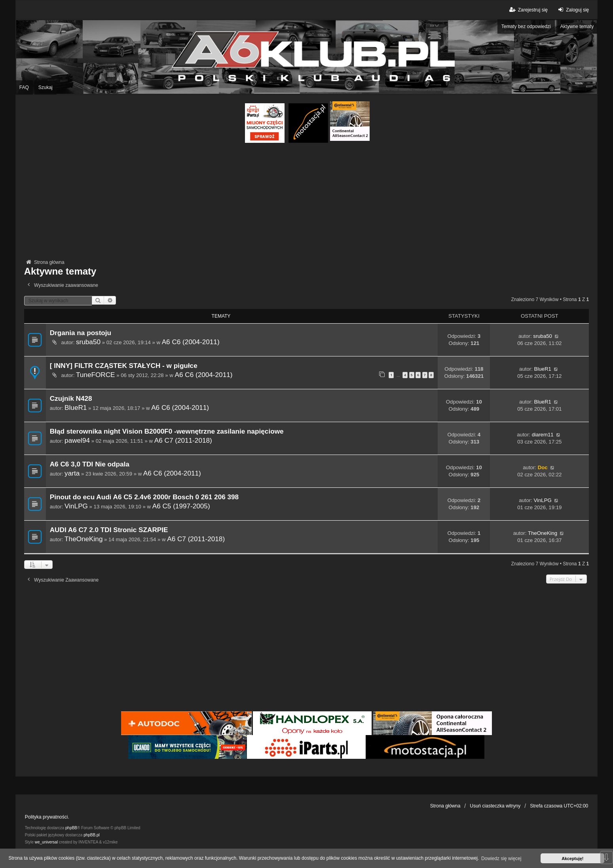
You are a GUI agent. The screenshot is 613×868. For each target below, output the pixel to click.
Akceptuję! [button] (572, 859)
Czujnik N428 (71, 399)
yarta (72, 473)
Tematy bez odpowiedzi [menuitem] (526, 27)
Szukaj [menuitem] (46, 87)
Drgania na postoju (81, 333)
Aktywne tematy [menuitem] (577, 27)
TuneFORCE (96, 375)
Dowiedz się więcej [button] (501, 859)
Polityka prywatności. (47, 817)
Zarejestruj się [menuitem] (528, 10)
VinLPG (76, 506)
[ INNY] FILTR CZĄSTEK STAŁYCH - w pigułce (124, 366)
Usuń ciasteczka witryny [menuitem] (495, 806)
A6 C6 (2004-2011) (191, 342)
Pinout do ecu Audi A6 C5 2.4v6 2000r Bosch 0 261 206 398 (144, 497)
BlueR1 (542, 369)
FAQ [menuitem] (24, 87)
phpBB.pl (92, 835)
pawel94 (77, 440)
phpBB (71, 828)
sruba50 (88, 342)
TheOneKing (84, 539)
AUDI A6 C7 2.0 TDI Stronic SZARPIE (109, 530)
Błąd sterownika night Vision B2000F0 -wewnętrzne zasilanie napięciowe (167, 431)
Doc (543, 467)
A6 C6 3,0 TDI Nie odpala (90, 464)
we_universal (46, 842)
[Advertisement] (306, 202)
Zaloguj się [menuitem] (572, 10)
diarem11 (543, 435)
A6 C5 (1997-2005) (181, 506)
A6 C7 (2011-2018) (183, 440)
